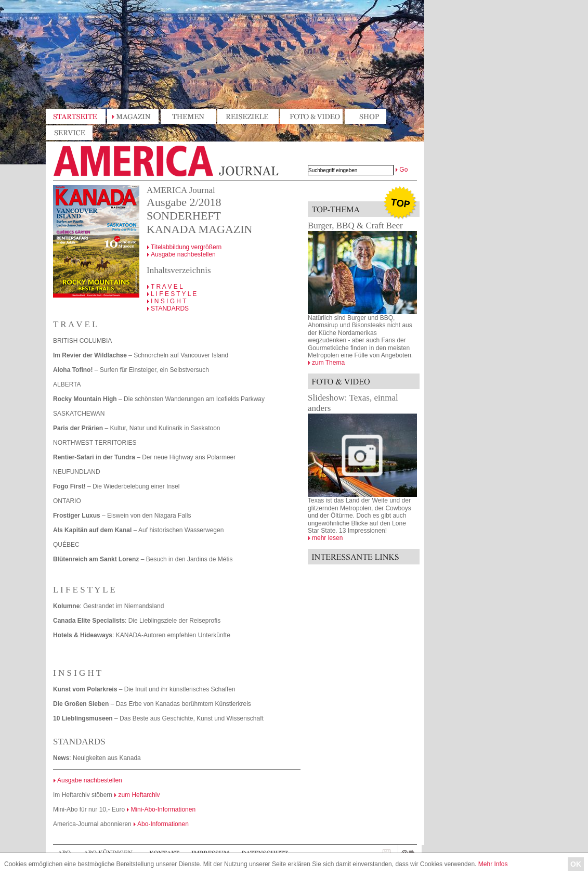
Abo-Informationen (163, 824)
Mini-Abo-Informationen (163, 809)
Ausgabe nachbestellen (183, 254)
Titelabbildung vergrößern (186, 247)
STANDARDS (170, 308)
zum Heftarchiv (139, 795)
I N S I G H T (168, 301)
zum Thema (328, 363)
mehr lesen (327, 538)
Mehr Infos (493, 864)
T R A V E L (167, 287)
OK (576, 864)
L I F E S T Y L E (174, 294)
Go (403, 170)
